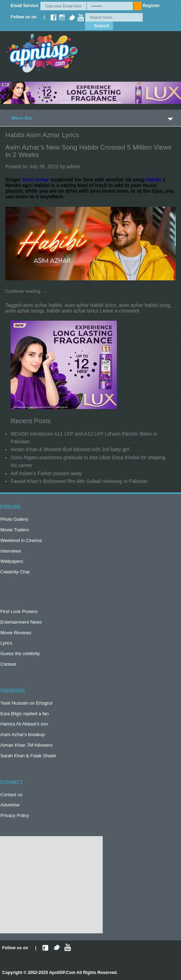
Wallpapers (12, 561)
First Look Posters (19, 611)
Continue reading (26, 291)
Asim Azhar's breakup (22, 734)
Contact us (11, 795)
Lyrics (6, 643)
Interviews (11, 551)
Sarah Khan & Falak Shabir (28, 756)
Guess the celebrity (20, 654)
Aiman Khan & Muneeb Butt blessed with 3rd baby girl (70, 449)
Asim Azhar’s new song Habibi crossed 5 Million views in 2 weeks (88, 151)
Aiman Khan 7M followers (26, 745)
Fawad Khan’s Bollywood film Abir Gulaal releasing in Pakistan (79, 481)
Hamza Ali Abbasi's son (24, 724)
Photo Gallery (14, 519)
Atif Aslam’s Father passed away (46, 473)
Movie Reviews (16, 633)
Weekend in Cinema (21, 540)
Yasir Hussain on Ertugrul (26, 703)
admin (73, 167)
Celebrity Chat (15, 572)
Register (151, 6)
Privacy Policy (15, 815)
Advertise (10, 805)
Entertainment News (21, 622)
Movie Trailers (15, 530)
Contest (8, 664)
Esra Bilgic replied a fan (25, 714)
